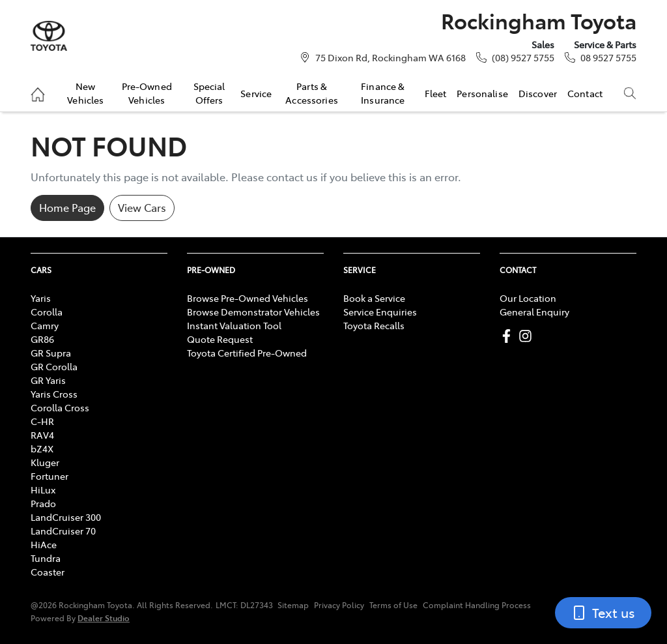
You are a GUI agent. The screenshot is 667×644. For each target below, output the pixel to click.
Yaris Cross (54, 394)
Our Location (528, 298)
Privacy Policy (339, 605)
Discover (538, 93)
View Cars (142, 207)
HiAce (44, 544)
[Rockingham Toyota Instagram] (528, 336)
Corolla (47, 312)
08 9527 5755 (608, 57)
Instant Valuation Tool (234, 325)
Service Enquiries (380, 312)
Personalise (482, 93)
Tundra (46, 558)
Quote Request (220, 339)
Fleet (436, 93)
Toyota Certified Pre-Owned (247, 353)
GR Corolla (54, 366)
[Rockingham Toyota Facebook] (509, 336)
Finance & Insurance (383, 93)
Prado (43, 503)
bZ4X (42, 448)
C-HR (42, 421)
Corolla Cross (60, 407)
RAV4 (42, 435)
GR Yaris (48, 380)
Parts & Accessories (312, 93)
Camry (45, 325)
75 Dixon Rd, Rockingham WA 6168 (390, 57)
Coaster (48, 572)
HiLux (43, 490)
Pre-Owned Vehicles (147, 93)
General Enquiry (534, 312)
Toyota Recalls (374, 325)
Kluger (45, 462)
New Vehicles (85, 93)
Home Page (67, 207)
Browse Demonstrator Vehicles (253, 312)
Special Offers (209, 93)
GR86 (42, 339)
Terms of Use (393, 605)
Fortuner (50, 476)
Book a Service (374, 298)
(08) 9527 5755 (523, 57)
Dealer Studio (104, 618)
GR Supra (51, 353)
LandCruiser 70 (63, 531)
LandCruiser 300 (66, 517)
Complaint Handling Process (477, 605)
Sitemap (293, 605)
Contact (585, 93)
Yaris (41, 298)
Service (256, 93)
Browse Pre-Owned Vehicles (248, 298)
